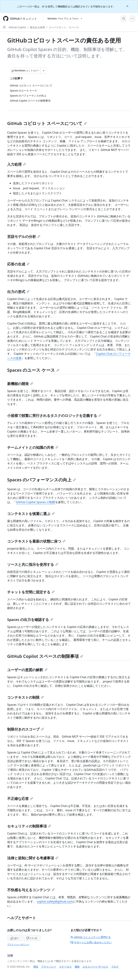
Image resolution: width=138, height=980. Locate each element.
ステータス (65, 967)
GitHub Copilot (17, 27)
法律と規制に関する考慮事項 (33, 858)
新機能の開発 (20, 384)
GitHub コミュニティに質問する (91, 937)
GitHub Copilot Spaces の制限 (35, 502)
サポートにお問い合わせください (91, 942)
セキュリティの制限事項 (29, 826)
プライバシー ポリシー (18, 944)
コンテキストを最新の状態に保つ (36, 541)
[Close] (128, 6)
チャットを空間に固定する (31, 592)
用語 (36, 967)
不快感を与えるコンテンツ (31, 890)
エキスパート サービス (95, 967)
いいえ (32, 938)
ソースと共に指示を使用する (33, 564)
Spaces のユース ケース (33, 370)
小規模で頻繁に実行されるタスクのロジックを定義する (54, 416)
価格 (77, 967)
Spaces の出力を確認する (30, 620)
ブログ (115, 967)
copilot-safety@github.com (55, 901)
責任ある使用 (37, 27)
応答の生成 (18, 264)
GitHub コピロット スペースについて (47, 123)
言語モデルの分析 (24, 237)
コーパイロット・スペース (64, 27)
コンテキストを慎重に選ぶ (31, 514)
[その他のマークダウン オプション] (44, 71)
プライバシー (49, 967)
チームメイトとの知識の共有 (33, 447)
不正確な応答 (20, 799)
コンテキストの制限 (26, 697)
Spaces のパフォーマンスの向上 (42, 480)
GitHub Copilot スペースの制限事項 (45, 656)
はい (15, 938)
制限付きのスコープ (26, 729)
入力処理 (17, 164)
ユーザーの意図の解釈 (27, 670)
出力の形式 (18, 292)
